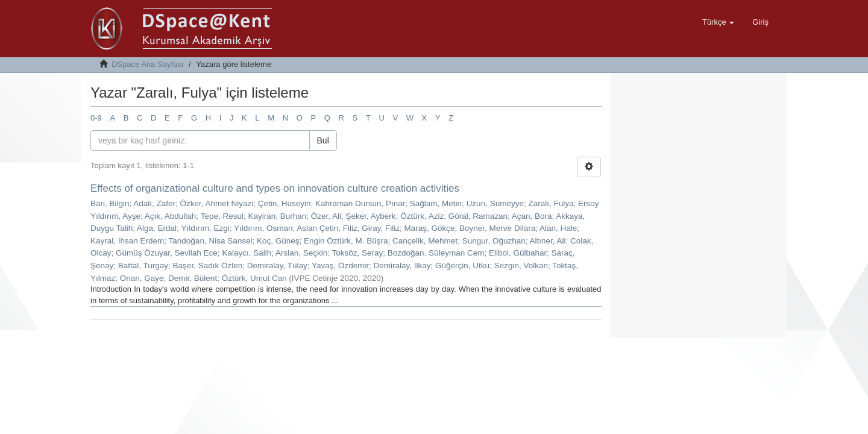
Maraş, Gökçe (430, 228)
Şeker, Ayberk (371, 216)
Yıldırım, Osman (263, 228)
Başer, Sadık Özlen (208, 266)
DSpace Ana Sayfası (147, 64)
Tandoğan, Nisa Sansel (211, 241)
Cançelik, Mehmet (425, 241)
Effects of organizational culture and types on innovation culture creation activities (275, 188)
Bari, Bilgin (110, 203)
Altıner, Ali (548, 241)
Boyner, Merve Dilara (497, 228)
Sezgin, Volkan (521, 266)
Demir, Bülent (193, 278)
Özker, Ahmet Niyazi (217, 203)
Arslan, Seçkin (301, 253)
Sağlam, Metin (436, 203)
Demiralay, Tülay (277, 266)
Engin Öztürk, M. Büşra (346, 241)
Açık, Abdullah (171, 216)
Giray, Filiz (381, 228)
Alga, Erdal (157, 228)
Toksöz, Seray (358, 253)
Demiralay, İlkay (402, 266)
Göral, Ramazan (478, 216)
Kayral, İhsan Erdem (127, 241)
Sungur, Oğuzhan (494, 241)
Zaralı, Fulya (551, 203)
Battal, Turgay (143, 266)
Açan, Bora (532, 216)
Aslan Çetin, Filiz (327, 228)
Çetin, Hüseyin (285, 203)
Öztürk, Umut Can (254, 278)
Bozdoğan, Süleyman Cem (436, 253)
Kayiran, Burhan (277, 216)
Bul (323, 140)
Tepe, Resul (222, 216)
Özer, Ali (326, 216)
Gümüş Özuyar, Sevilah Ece (167, 253)
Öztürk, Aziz (422, 216)
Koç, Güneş (278, 241)
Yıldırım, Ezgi (205, 228)
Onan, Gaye (142, 278)
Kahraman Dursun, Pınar (360, 203)
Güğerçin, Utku (462, 266)
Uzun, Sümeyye (495, 203)
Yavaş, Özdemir (340, 266)
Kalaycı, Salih (247, 253)
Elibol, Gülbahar (518, 253)
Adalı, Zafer (154, 203)
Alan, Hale (558, 228)
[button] (718, 22)
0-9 (96, 118)
